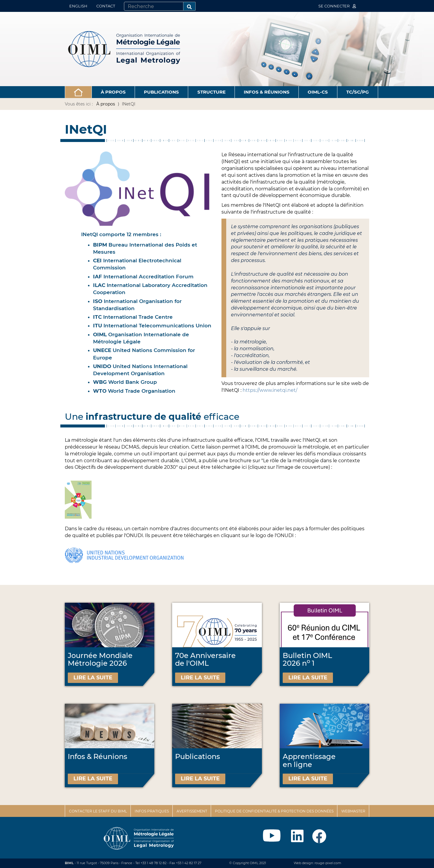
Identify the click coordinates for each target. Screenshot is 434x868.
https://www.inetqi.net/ (270, 390)
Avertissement (192, 811)
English (78, 6)
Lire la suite (93, 678)
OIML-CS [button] (318, 92)
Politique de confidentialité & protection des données (274, 811)
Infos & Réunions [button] (267, 92)
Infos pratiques (152, 811)
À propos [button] (113, 92)
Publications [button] (161, 92)
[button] (78, 92)
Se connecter (337, 6)
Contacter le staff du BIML (98, 811)
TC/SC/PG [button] (358, 92)
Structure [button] (212, 92)
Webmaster (353, 811)
